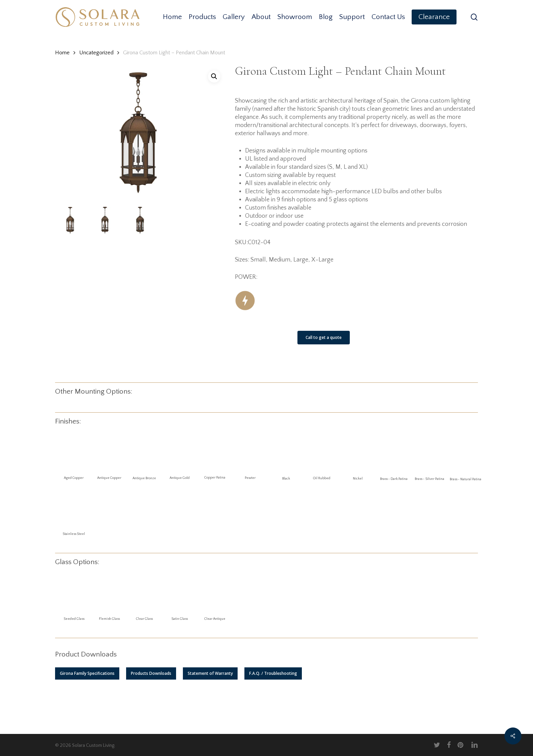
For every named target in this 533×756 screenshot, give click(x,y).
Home (62, 53)
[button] (87, 673)
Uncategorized (96, 53)
